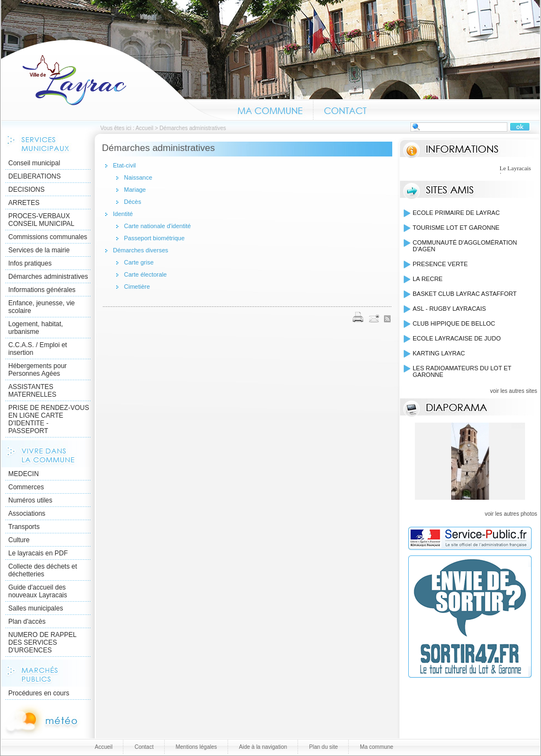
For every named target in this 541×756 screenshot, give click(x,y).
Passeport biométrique (154, 238)
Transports (24, 527)
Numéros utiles (30, 500)
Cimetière (137, 287)
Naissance (138, 177)
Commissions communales (48, 237)
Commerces (26, 487)
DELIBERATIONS (34, 176)
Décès (132, 202)
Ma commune (270, 109)
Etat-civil (125, 165)
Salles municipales (36, 608)
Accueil (114, 79)
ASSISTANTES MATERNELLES (32, 391)
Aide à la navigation (263, 747)
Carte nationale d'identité (157, 226)
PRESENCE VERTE (440, 264)
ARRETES (24, 203)
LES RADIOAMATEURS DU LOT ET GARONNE (462, 371)
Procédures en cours (39, 693)
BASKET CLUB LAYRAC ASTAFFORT (465, 294)
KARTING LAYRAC (439, 353)
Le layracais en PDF (38, 553)
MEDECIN (23, 474)
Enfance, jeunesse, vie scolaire (42, 307)
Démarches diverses (140, 250)
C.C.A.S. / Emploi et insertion (38, 349)
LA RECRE (428, 279)
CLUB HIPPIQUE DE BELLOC (454, 323)
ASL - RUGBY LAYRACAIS (449, 309)
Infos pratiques (30, 263)
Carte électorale (145, 274)
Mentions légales (196, 747)
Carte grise (139, 262)
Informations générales (42, 290)
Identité (123, 214)
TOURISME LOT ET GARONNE (456, 228)
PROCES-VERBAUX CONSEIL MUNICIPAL (41, 220)
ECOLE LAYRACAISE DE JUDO (457, 338)
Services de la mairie (39, 250)
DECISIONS (26, 190)
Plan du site (323, 747)
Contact (346, 109)
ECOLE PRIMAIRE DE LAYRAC (456, 213)
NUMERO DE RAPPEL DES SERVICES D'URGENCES (42, 642)
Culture (19, 540)
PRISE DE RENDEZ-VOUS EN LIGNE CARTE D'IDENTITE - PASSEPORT (49, 419)
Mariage (135, 190)
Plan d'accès (27, 622)
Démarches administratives (48, 277)
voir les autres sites (513, 391)
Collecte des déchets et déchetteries (43, 570)
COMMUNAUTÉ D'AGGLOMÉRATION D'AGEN (465, 246)
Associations (27, 514)
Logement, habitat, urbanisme (36, 328)
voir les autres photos (511, 514)
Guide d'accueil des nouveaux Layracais (38, 591)
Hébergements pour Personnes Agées (37, 370)
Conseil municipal (34, 163)
